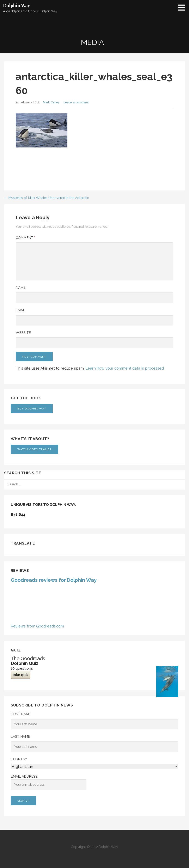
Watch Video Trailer (35, 449)
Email (21, 310)
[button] (183, 7)
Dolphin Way (17, 5)
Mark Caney (51, 102)
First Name (21, 714)
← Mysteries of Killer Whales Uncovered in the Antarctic (47, 198)
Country (19, 759)
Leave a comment (76, 102)
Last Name (20, 737)
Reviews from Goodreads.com (37, 626)
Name (21, 288)
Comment (25, 238)
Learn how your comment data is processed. (125, 368)
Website (23, 333)
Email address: (49, 782)
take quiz (21, 675)
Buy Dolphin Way (32, 409)
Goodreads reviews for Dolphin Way (54, 580)
